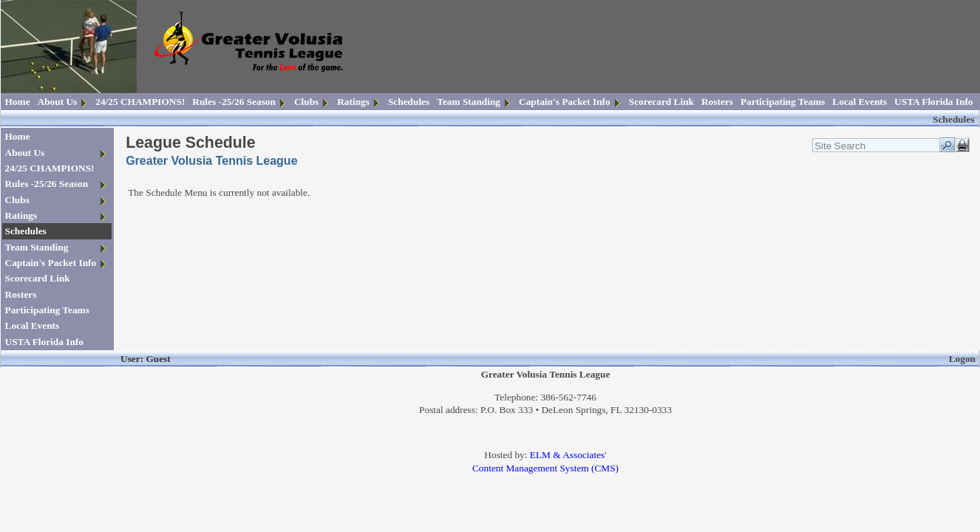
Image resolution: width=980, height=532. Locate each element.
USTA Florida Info (933, 102)
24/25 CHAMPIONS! (140, 102)
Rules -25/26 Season (234, 102)
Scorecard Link (661, 102)
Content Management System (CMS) (545, 468)
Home (18, 102)
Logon (962, 359)
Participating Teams (783, 102)
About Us (58, 102)
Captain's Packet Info (565, 102)
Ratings (353, 102)
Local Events (860, 102)
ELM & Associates (567, 455)
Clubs (306, 102)
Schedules (409, 102)
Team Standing (469, 102)
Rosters (717, 102)
